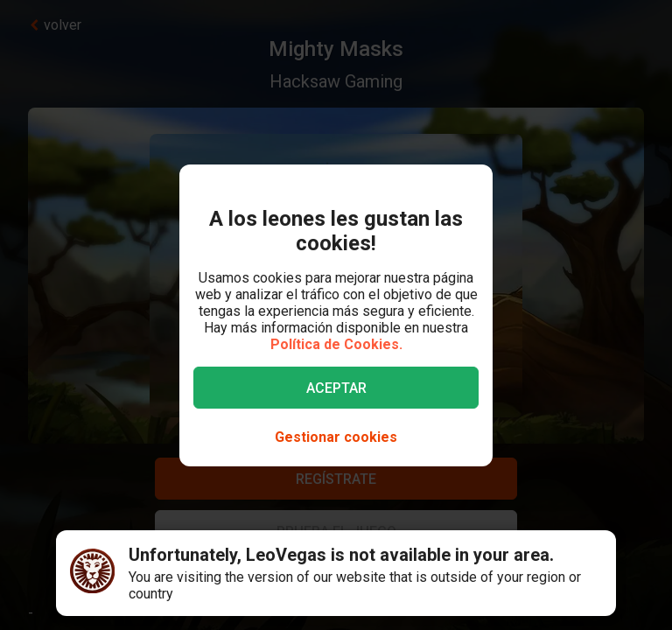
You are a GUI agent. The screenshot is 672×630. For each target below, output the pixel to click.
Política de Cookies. (336, 344)
